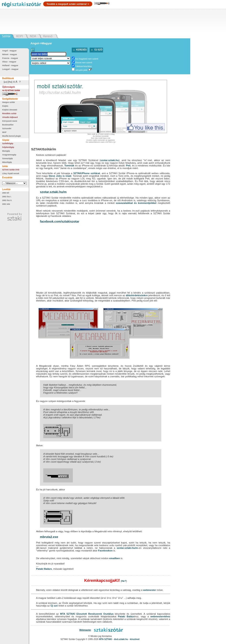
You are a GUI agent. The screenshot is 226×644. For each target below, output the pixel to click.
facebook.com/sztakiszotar (60, 221)
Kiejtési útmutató (10, 110)
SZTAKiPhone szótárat (87, 173)
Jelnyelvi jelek (81, 70)
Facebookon (105, 551)
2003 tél (6, 193)
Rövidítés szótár (9, 114)
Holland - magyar (10, 65)
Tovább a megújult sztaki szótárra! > (68, 4)
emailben (115, 558)
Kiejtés (5, 106)
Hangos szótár (9, 102)
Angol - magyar (9, 51)
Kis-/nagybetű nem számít (87, 59)
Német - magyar (10, 54)
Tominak (69, 166)
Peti (128, 166)
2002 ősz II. (7, 200)
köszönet (135, 639)
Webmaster (85, 630)
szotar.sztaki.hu (110, 160)
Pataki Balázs (44, 569)
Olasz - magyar (9, 62)
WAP (4, 132)
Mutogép (6, 151)
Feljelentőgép (8, 147)
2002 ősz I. (7, 197)
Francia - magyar (10, 58)
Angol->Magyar (41, 43)
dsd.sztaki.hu (121, 639)
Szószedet (7, 128)
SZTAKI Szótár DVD (11, 170)
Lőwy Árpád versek (11, 173)
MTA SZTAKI (68, 614)
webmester (149, 590)
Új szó (98, 50)
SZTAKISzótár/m (44, 149)
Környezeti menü (10, 121)
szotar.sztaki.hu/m (53, 192)
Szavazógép (8, 158)
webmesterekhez (160, 616)
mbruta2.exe (49, 537)
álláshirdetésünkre (137, 295)
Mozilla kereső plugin (12, 136)
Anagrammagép (9, 155)
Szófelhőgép (8, 143)
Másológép (7, 162)
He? (124, 581)
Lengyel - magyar (10, 69)
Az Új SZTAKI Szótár (11, 90)
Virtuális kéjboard (10, 117)
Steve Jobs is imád (60, 176)
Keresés (81, 50)
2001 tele (6, 204)
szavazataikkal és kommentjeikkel (136, 203)
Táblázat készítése (84, 66)
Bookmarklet (8, 125)
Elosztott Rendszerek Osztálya (95, 614)
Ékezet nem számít (84, 63)
